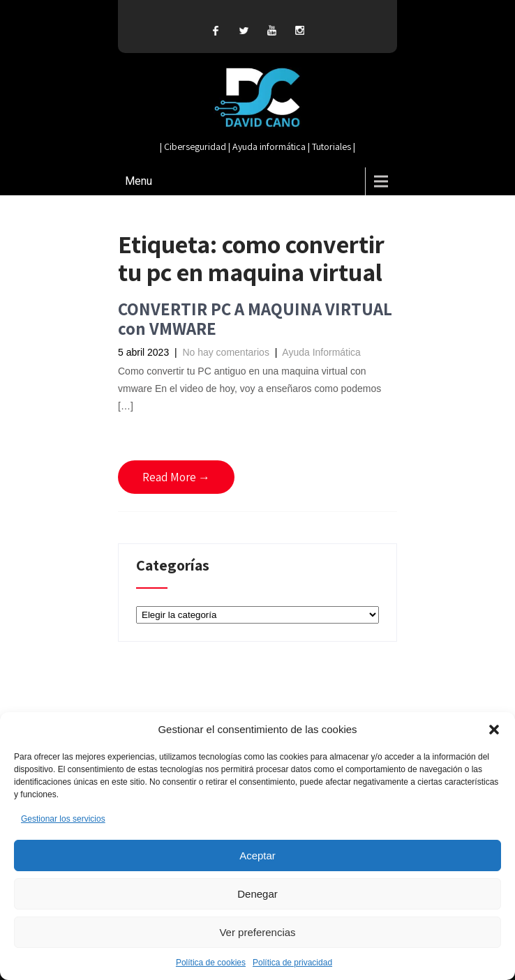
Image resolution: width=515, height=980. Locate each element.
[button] (494, 730)
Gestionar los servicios (63, 819)
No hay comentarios (226, 352)
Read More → (176, 477)
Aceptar (257, 855)
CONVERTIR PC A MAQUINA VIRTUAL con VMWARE (255, 318)
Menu (139, 181)
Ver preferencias (257, 932)
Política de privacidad (292, 963)
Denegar (257, 894)
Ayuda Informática (321, 352)
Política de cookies (211, 963)
